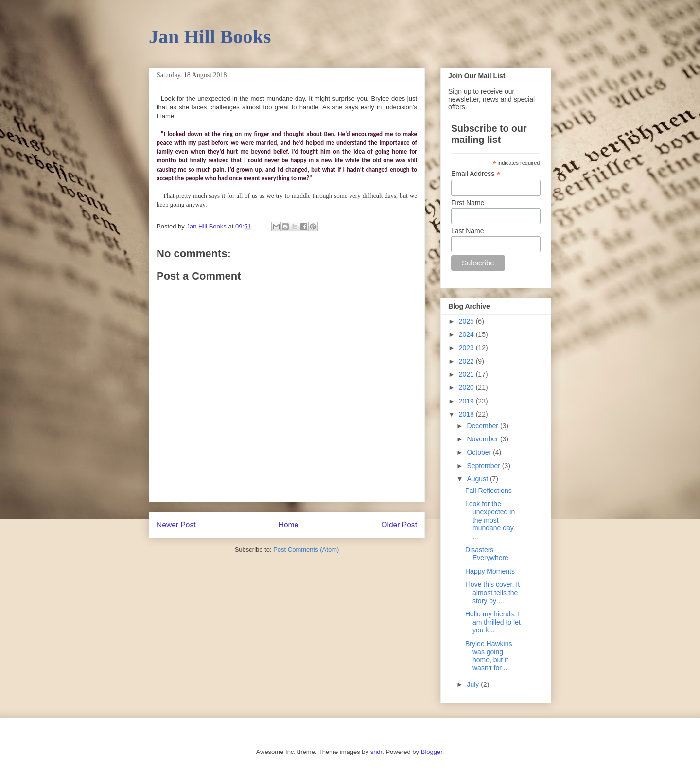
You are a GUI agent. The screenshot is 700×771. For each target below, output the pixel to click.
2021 (467, 374)
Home (289, 525)
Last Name (468, 231)
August (478, 479)
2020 (467, 387)
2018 (467, 414)
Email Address (476, 174)
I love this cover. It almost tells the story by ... (492, 593)
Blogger (432, 752)
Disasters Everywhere (487, 554)
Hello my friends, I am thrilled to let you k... (493, 622)
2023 (467, 348)
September (484, 466)
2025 (467, 321)
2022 (467, 361)
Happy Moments (490, 571)
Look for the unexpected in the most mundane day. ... (490, 520)
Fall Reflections (489, 491)
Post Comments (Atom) (306, 550)
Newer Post (176, 525)
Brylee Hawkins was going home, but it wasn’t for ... (489, 656)
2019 (467, 401)
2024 (467, 334)
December (483, 426)
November (483, 439)
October (480, 452)
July (474, 684)
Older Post (399, 525)
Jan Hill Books (210, 37)
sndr (376, 752)
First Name (468, 203)
